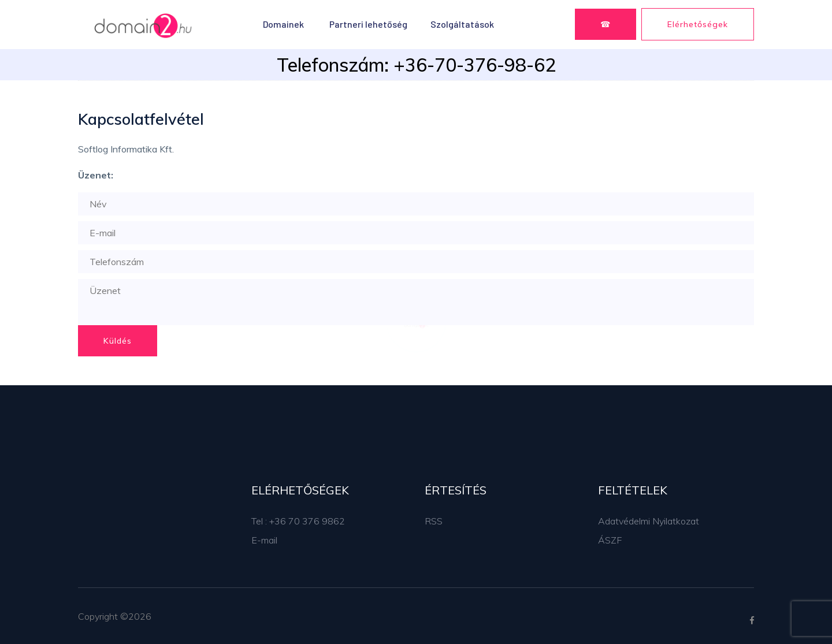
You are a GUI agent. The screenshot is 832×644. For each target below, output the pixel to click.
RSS (434, 521)
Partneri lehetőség (368, 24)
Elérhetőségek (698, 24)
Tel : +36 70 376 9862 (298, 521)
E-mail (264, 540)
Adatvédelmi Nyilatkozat (649, 521)
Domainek (283, 24)
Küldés (118, 341)
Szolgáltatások (462, 24)
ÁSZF (610, 540)
